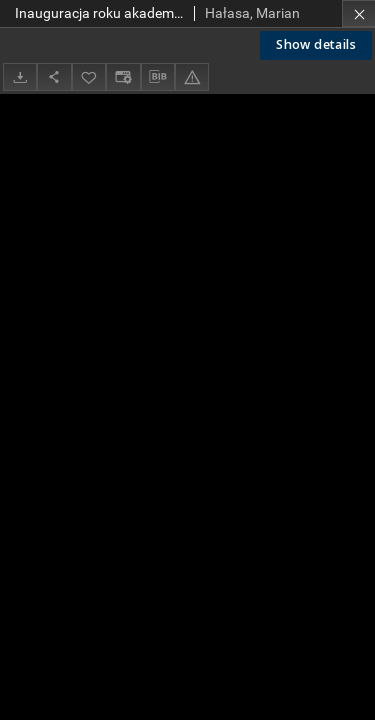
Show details (316, 44)
